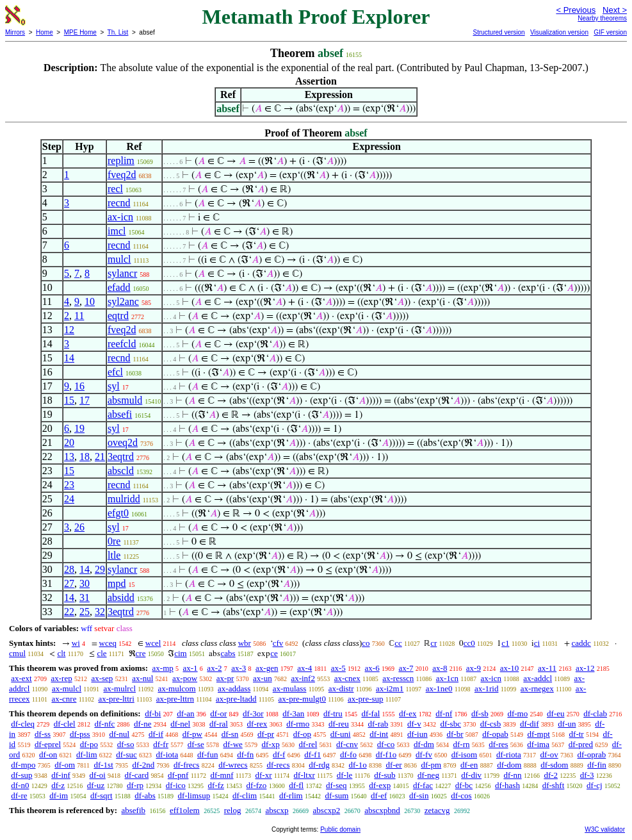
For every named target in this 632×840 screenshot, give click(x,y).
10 (90, 301)
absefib (133, 810)
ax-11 (547, 668)
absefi (120, 414)
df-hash (507, 785)
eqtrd (118, 316)
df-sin (419, 795)
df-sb (480, 713)
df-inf (61, 775)
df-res (498, 744)
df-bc (464, 785)
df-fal (370, 713)
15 (69, 400)
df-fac (423, 785)
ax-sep (102, 678)
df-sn (230, 734)
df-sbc (450, 724)
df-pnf (178, 775)
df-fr (161, 744)
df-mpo (23, 765)
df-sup (21, 775)
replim (121, 161)
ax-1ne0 (439, 688)
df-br (455, 734)
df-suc (126, 754)
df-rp (135, 785)
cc (398, 643)
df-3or (253, 713)
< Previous (576, 10)
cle (101, 653)
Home (45, 32)
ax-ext (21, 678)
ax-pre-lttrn (175, 699)
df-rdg (319, 765)
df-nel (180, 724)
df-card (137, 775)
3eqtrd (121, 457)
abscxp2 (327, 810)
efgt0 (118, 513)
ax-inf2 (303, 678)
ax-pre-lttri (116, 699)
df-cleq (23, 724)
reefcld (122, 344)
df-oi (98, 775)
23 (69, 485)
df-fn (245, 754)
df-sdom (554, 765)
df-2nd (144, 765)
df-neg (428, 775)
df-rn (462, 744)
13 (69, 457)
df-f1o (386, 754)
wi (76, 643)
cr (433, 643)
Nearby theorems (602, 18)
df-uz (96, 785)
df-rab (378, 724)
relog (233, 810)
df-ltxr (304, 775)
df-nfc (104, 724)
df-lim (87, 754)
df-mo (517, 713)
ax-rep (61, 678)
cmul (17, 653)
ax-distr (341, 688)
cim (181, 653)
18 (85, 457)
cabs (228, 653)
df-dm (424, 744)
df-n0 (20, 785)
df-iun (417, 734)
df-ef (379, 795)
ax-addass (234, 688)
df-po (89, 744)
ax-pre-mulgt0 (302, 699)
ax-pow (185, 678)
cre (141, 653)
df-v (414, 724)
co (366, 643)
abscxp (277, 810)
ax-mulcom (176, 688)
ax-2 (214, 668)
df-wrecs (233, 765)
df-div (471, 775)
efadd (119, 287)
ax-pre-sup (366, 699)
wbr (245, 643)
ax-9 (474, 668)
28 (69, 569)
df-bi (153, 713)
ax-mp (163, 668)
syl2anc (123, 301)
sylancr (122, 273)
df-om (65, 765)
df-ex (408, 713)
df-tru (333, 713)
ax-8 (440, 668)
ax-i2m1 (390, 688)
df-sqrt (101, 795)
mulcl (119, 259)
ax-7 (406, 668)
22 (69, 612)
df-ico (176, 785)
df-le (345, 775)
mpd (117, 583)
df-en (469, 765)
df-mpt (538, 734)
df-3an (293, 713)
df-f (279, 754)
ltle (114, 555)
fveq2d (122, 175)
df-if (156, 734)
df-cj (595, 785)
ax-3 (239, 668)
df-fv (424, 754)
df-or (218, 713)
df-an (185, 713)
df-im (59, 795)
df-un (567, 724)
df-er (393, 765)
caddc (581, 643)
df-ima (538, 744)
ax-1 (190, 668)
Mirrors (15, 32)
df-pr (266, 734)
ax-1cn (447, 678)
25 (85, 612)
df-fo (348, 754)
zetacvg (437, 810)
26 (79, 527)
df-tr (577, 734)
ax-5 (338, 668)
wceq (108, 643)
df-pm (431, 765)
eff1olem (185, 810)
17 (85, 400)
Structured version (498, 32)
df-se (196, 744)
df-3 (587, 775)
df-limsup (194, 795)
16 (79, 386)
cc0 (469, 643)
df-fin (597, 765)
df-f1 (312, 754)
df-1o (357, 765)
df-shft (554, 785)
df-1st (103, 765)
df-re (19, 795)
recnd (119, 203)
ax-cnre (64, 699)
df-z (58, 785)
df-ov (549, 754)
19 (79, 428)
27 (69, 583)
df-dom (509, 765)
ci (537, 643)
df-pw (192, 734)
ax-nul (142, 678)
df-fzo (257, 785)
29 (100, 569)
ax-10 (510, 668)
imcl (117, 231)
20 (69, 442)
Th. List (118, 32)
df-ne (142, 724)
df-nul (119, 734)
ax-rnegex (537, 688)
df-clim (245, 795)
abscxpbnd (382, 810)
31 (85, 597)
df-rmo (298, 724)
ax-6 (372, 668)
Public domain (340, 829)
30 (85, 583)
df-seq (336, 785)
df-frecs (186, 765)
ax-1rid (487, 688)
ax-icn (120, 217)
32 (100, 612)
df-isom (464, 754)
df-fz (216, 785)
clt (61, 653)
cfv (278, 643)
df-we (232, 744)
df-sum (336, 795)
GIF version (610, 32)
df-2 (551, 775)
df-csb (491, 724)
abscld (121, 471)
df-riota (509, 754)
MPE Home (80, 32)
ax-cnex (347, 678)
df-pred (581, 744)
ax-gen (267, 668)
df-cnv (347, 744)
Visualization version (559, 32)
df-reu (339, 724)
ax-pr (225, 678)
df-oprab (592, 754)
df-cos (461, 795)
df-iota (167, 754)
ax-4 (304, 668)
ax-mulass (290, 688)
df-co (386, 744)
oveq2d (123, 442)
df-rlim (291, 795)
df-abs (145, 795)
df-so (126, 744)
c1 (505, 643)
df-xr (264, 775)
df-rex (257, 724)
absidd (121, 597)
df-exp (380, 785)
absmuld (125, 400)
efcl (115, 372)
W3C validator (605, 829)
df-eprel (48, 744)
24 (69, 499)
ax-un (263, 678)
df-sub (385, 775)
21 (100, 457)
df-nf (444, 713)
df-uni (341, 734)
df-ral (219, 724)
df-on (48, 754)
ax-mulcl (67, 688)
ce (274, 653)
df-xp (271, 744)
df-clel (65, 724)
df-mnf (222, 775)
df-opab (495, 734)
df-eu (555, 713)
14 (69, 358)
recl (115, 189)
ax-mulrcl (119, 688)
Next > (615, 10)
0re (114, 541)
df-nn (512, 775)
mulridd (124, 499)
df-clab (595, 713)
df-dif (530, 724)
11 (79, 316)
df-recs (278, 765)
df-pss (80, 734)
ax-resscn (398, 678)
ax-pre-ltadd (236, 699)
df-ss (43, 734)
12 (69, 330)
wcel (153, 643)
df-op (302, 734)
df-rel (308, 744)
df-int (379, 734)
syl (114, 386)
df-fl (296, 785)
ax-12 (585, 668)
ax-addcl (538, 678)
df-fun (208, 754)
